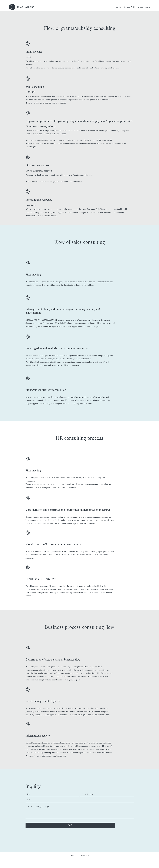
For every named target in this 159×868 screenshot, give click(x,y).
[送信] (70, 825)
